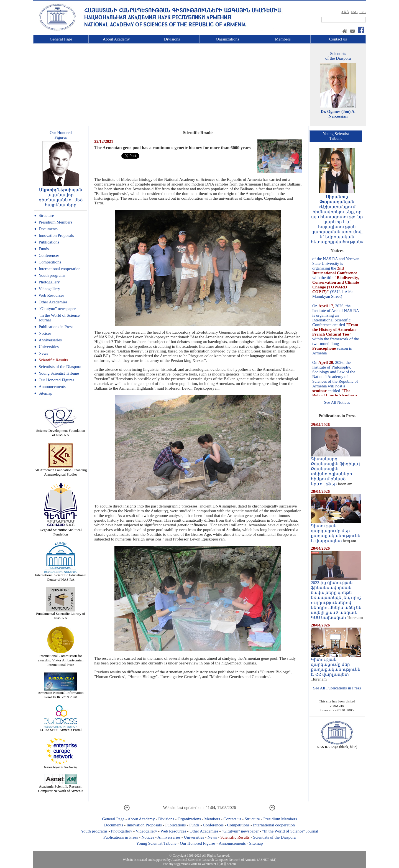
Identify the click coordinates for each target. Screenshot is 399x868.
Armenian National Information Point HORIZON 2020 (61, 693)
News (43, 353)
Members (283, 39)
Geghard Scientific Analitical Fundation (61, 530)
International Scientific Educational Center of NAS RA (61, 576)
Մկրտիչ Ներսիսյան (61, 190)
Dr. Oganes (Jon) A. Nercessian (338, 114)
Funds (44, 249)
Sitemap (45, 393)
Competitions (50, 262)
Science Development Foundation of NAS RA (61, 431)
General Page (61, 39)
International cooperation (59, 269)
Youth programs (52, 275)
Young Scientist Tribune (59, 373)
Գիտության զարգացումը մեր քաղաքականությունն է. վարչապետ (336, 531)
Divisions (172, 39)
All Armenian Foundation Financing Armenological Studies (61, 470)
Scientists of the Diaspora (60, 367)
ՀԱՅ (345, 12)
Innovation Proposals (56, 235)
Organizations (227, 39)
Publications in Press (56, 327)
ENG (354, 12)
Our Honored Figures (56, 380)
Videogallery (49, 289)
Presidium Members (55, 222)
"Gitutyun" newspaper (57, 309)
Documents (48, 229)
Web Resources (51, 295)
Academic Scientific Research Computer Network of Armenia (61, 787)
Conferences (49, 255)
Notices (45, 333)
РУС (363, 12)
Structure (46, 215)
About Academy (116, 39)
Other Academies (53, 302)
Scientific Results (53, 360)
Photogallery (49, 282)
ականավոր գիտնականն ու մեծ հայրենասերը (61, 200)
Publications (49, 242)
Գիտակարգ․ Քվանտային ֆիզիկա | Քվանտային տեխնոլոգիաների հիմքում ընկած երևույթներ (336, 469)
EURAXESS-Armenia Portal (61, 728)
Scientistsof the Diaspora (338, 56)
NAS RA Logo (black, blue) (337, 745)
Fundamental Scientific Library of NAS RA (61, 614)
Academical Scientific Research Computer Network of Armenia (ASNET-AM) (224, 860)
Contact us (338, 39)
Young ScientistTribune (336, 136)
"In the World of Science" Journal (290, 831)
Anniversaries (50, 340)
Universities (49, 347)
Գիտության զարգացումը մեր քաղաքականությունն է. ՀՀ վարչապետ (336, 665)
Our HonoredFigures (61, 135)
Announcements (52, 387)
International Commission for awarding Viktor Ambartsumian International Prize (61, 658)
